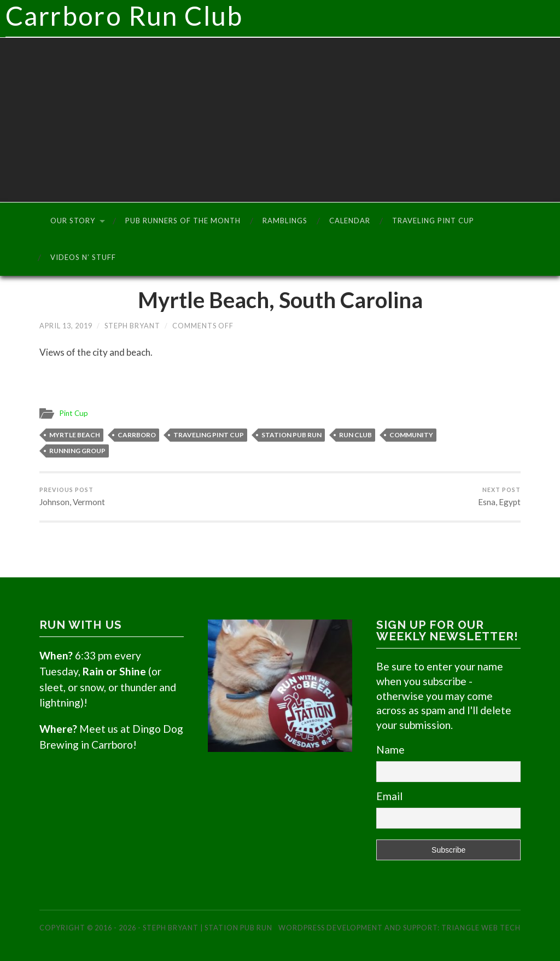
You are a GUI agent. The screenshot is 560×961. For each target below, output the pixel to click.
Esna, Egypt (499, 496)
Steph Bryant (132, 326)
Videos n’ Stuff (83, 257)
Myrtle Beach (75, 435)
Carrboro (137, 435)
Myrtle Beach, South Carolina (280, 300)
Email (389, 796)
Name (390, 749)
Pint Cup (74, 413)
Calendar (350, 221)
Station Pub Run (291, 435)
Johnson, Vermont (72, 496)
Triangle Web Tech (481, 928)
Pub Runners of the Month (183, 221)
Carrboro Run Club (283, 19)
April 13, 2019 (66, 326)
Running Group (77, 451)
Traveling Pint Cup (433, 221)
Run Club (355, 435)
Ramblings (285, 221)
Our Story (73, 221)
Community (411, 435)
